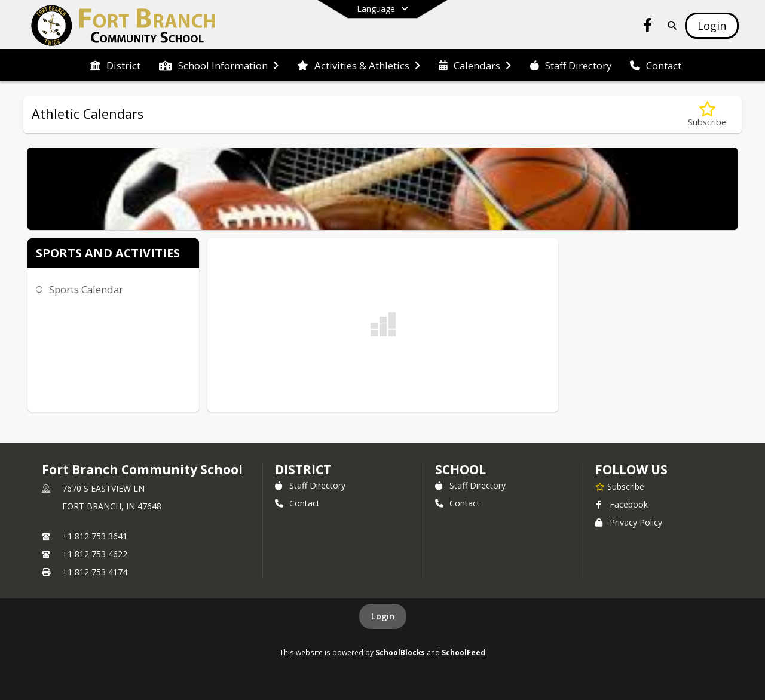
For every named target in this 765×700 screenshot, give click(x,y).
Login (383, 616)
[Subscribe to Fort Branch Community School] (620, 486)
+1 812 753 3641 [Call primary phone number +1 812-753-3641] (95, 536)
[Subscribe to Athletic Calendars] (707, 114)
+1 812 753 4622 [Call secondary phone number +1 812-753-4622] (95, 554)
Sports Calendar (86, 289)
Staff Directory (310, 485)
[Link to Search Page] (670, 25)
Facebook (622, 504)
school (460, 469)
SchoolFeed (463, 652)
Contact (297, 503)
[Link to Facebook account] (648, 27)
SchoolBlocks (400, 652)
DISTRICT (303, 469)
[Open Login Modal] (712, 26)
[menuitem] (115, 66)
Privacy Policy (629, 522)
